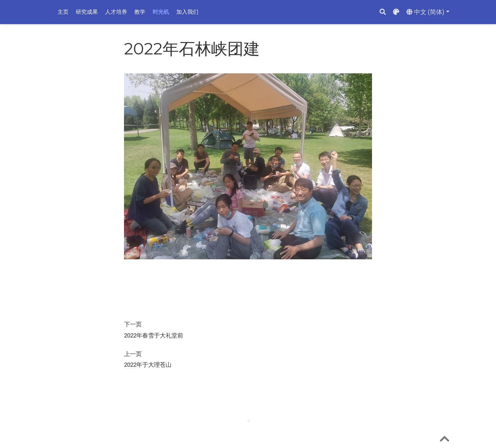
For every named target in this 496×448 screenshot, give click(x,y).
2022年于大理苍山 (148, 365)
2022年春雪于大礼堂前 (154, 335)
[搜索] (383, 12)
